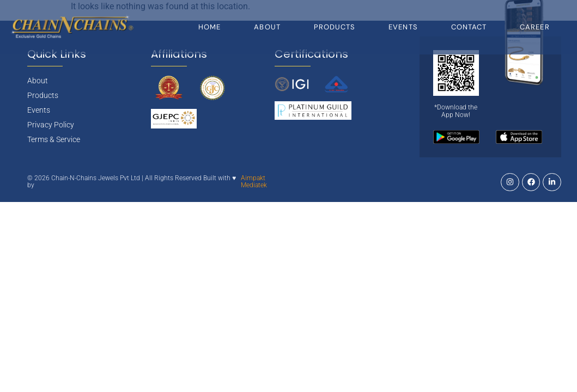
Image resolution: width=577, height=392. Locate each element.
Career (535, 27)
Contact (469, 27)
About (267, 27)
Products (335, 27)
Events (403, 27)
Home (209, 27)
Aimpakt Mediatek (254, 182)
